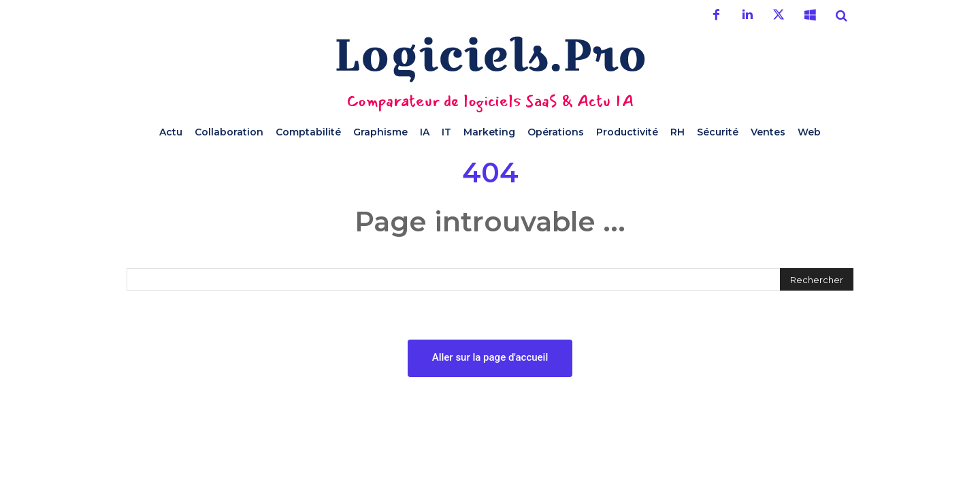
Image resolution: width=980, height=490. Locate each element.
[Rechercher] (817, 279)
